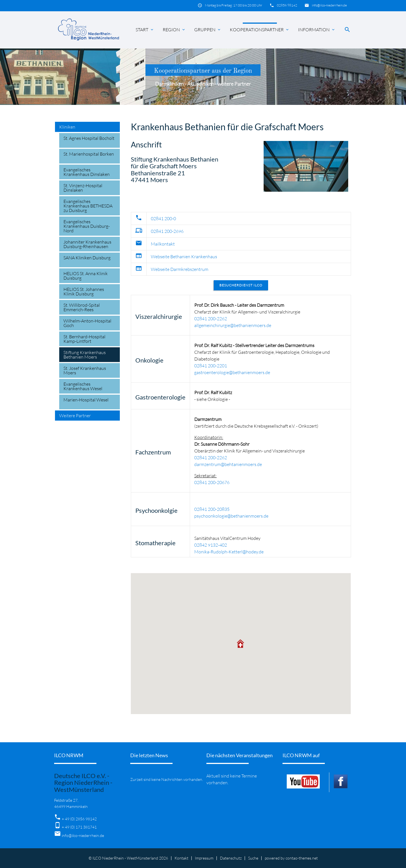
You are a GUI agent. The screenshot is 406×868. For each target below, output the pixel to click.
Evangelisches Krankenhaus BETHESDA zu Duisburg (88, 206)
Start (145, 30)
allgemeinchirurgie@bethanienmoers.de (233, 325)
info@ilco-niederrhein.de (329, 5)
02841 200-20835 (212, 509)
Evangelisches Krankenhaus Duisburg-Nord (87, 226)
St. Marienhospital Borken (89, 154)
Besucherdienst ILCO (241, 285)
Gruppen (208, 30)
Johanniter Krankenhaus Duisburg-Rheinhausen (87, 244)
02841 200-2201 (211, 366)
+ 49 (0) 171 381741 (79, 827)
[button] (241, 644)
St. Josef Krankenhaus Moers (85, 370)
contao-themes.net (302, 858)
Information (317, 30)
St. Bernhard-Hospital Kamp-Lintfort (84, 339)
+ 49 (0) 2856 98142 (79, 819)
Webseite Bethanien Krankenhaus (184, 257)
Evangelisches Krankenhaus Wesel (83, 386)
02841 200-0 (163, 218)
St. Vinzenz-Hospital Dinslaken (83, 188)
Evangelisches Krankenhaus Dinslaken (87, 172)
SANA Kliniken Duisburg (87, 258)
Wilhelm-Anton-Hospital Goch (87, 323)
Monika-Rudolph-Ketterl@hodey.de (229, 552)
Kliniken (67, 127)
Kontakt (181, 858)
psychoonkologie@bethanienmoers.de (231, 516)
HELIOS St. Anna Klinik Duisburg (86, 276)
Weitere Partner (75, 416)
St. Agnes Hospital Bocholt (89, 138)
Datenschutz (231, 858)
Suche (253, 858)
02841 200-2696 (167, 231)
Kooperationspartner (260, 30)
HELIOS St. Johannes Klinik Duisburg (84, 291)
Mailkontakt (163, 244)
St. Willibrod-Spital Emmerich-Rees (82, 307)
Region (174, 30)
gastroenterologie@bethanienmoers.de (232, 372)
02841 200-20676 (212, 482)
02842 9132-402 (211, 545)
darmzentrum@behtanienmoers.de (228, 464)
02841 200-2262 (211, 319)
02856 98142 (287, 5)
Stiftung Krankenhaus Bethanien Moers (85, 355)
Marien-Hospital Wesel (86, 400)
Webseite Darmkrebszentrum (180, 269)
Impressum (204, 858)
